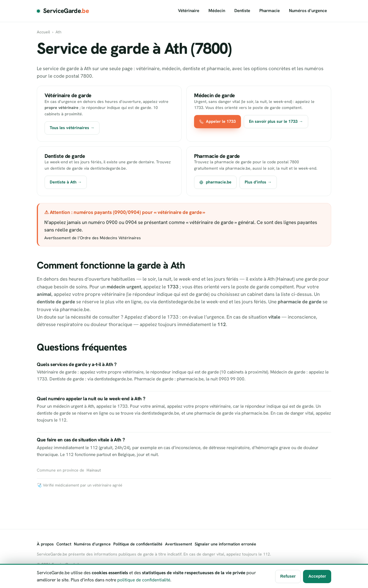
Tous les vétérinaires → (72, 128)
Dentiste (242, 11)
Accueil (43, 32)
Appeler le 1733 (217, 121)
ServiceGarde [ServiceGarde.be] (66, 11)
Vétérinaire (189, 11)
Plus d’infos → (258, 182)
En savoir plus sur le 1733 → (276, 121)
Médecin (217, 11)
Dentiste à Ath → (66, 182)
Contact (64, 544)
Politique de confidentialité (138, 544)
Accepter (317, 576)
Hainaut (94, 470)
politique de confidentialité (144, 580)
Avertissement (179, 544)
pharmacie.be (215, 182)
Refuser (288, 576)
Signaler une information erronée (225, 544)
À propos (45, 544)
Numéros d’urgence (308, 11)
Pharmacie (270, 11)
